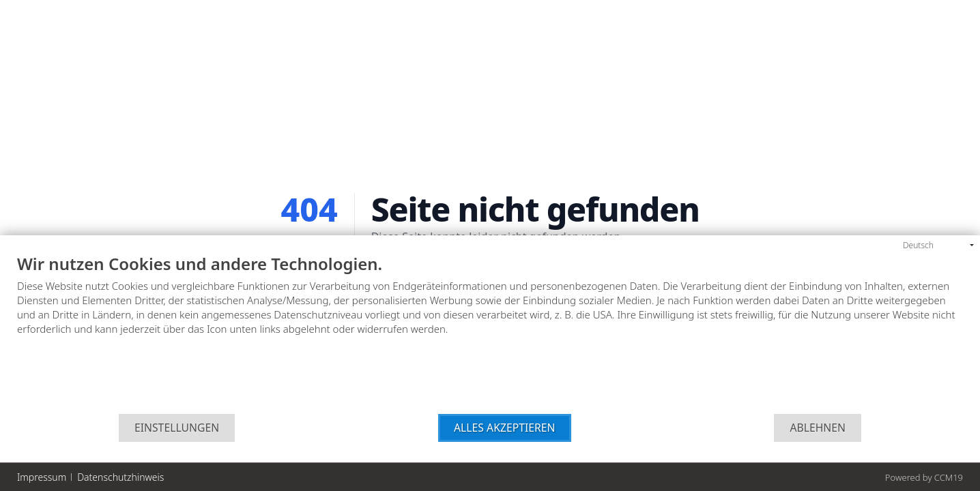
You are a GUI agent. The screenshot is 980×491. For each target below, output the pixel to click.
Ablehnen (818, 428)
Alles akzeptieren (505, 428)
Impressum (42, 477)
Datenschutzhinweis (120, 477)
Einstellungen (177, 428)
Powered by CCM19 (924, 477)
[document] (490, 334)
